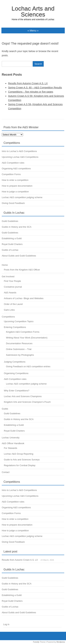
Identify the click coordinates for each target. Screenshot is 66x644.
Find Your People (12, 281)
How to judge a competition (15, 192)
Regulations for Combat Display (20, 465)
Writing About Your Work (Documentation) (27, 338)
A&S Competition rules (13, 163)
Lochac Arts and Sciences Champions (23, 396)
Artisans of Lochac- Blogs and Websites (24, 298)
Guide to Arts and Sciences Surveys (22, 460)
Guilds (5, 409)
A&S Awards (10, 293)
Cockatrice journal (13, 287)
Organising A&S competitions (16, 169)
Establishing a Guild (12, 238)
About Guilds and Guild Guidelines (19, 256)
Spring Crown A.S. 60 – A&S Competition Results (35, 88)
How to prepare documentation (17, 186)
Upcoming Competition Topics (19, 321)
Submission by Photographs (20, 355)
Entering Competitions (15, 327)
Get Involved (8, 276)
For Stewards (11, 448)
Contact (6, 472)
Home (5, 265)
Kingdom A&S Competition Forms (23, 332)
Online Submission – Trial (19, 349)
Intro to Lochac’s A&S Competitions (19, 151)
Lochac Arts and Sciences (33, 11)
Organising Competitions (16, 373)
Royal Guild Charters (12, 244)
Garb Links (9, 310)
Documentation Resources (19, 343)
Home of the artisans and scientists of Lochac (33, 19)
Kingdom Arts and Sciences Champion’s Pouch (27, 402)
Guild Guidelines (10, 221)
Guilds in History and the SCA (17, 227)
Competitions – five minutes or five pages (31, 92)
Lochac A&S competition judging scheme (22, 197)
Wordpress (61, 642)
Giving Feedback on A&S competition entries (28, 366)
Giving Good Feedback (13, 203)
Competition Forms (11, 174)
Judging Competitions (15, 362)
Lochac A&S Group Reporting (19, 454)
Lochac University (11, 438)
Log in (6, 624)
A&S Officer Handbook (13, 443)
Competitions (8, 317)
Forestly (36, 642)
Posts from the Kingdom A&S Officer (22, 270)
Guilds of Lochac (10, 250)
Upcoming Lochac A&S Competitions (20, 157)
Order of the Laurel (13, 304)
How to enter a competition (15, 180)
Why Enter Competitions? (17, 391)
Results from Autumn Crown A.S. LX (28, 83)
